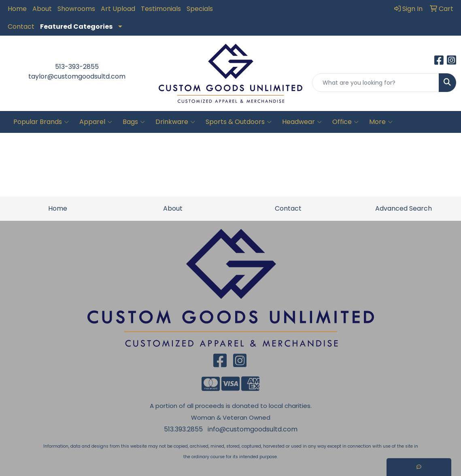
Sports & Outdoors (239, 122)
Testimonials (161, 9)
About (42, 9)
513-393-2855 (77, 67)
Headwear (302, 122)
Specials (200, 9)
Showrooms (76, 9)
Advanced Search (404, 208)
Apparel (96, 122)
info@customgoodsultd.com (253, 429)
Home (17, 9)
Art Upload (118, 9)
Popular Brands (41, 122)
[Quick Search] (376, 83)
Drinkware (175, 122)
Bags (134, 122)
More (381, 122)
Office (345, 122)
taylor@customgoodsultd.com (77, 76)
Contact (21, 27)
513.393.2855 (183, 429)
